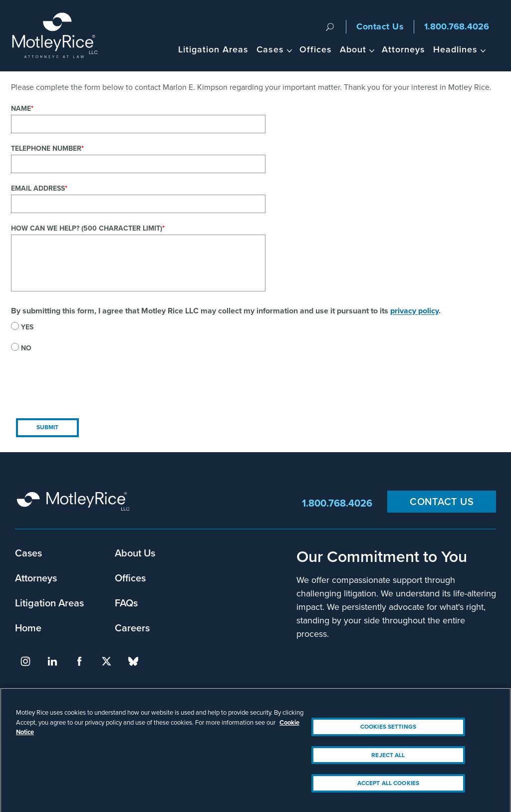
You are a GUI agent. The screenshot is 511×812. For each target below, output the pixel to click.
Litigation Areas (213, 49)
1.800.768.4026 (457, 26)
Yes (27, 327)
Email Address (38, 188)
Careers (132, 628)
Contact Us (380, 26)
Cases (270, 49)
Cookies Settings (388, 734)
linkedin (52, 661)
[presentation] (87, 394)
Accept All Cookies (388, 790)
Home (28, 628)
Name (21, 109)
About (353, 49)
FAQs (126, 603)
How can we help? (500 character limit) (87, 228)
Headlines (455, 49)
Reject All (388, 762)
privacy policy (414, 311)
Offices (316, 49)
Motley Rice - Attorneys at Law (61, 36)
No (26, 348)
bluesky (133, 661)
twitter (106, 661)
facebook (79, 661)
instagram (25, 661)
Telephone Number (46, 148)
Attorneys (403, 49)
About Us (135, 553)
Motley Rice (75, 503)
